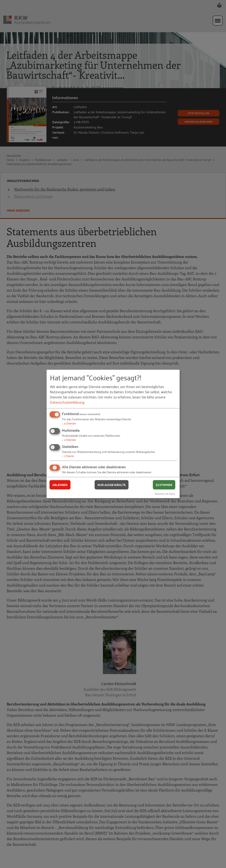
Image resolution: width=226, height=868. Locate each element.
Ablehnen (60, 485)
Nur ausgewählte (112, 485)
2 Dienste (69, 440)
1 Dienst (68, 456)
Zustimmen (164, 485)
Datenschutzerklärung (67, 402)
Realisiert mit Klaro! (165, 493)
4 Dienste (69, 423)
